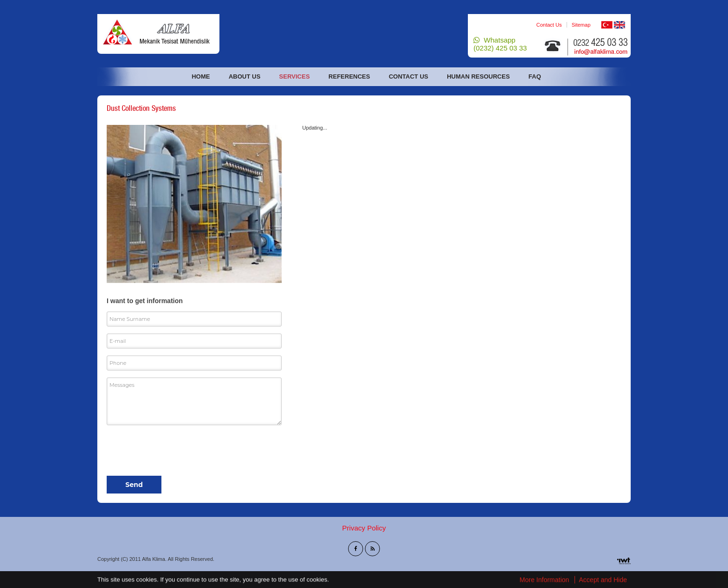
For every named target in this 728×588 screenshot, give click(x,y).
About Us (245, 76)
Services (295, 76)
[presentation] (178, 450)
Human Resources (478, 76)
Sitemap (581, 25)
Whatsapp (500, 44)
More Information (545, 580)
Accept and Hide (603, 580)
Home (201, 76)
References (349, 76)
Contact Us (549, 25)
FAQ (535, 76)
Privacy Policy (364, 528)
